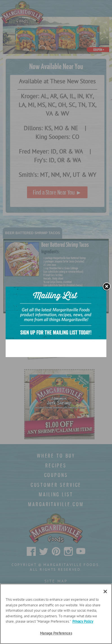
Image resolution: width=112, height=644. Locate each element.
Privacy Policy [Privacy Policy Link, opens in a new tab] (83, 622)
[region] (56, 614)
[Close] (105, 592)
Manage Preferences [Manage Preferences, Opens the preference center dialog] (56, 633)
